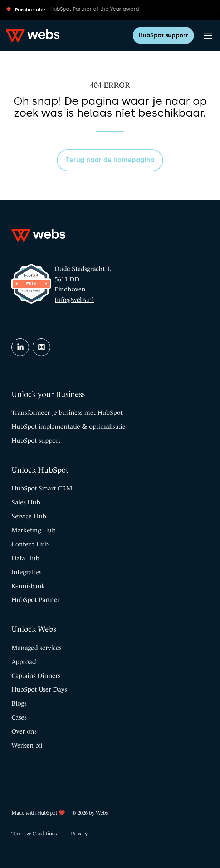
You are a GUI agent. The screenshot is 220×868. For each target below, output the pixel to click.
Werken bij (27, 745)
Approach (25, 662)
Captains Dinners (36, 676)
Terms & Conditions (34, 834)
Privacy (79, 834)
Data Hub (25, 558)
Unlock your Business (48, 394)
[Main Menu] (208, 36)
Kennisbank (28, 586)
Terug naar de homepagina (110, 160)
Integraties (26, 572)
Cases (19, 717)
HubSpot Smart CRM (42, 488)
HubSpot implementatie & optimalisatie (69, 427)
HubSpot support (163, 35)
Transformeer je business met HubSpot (67, 413)
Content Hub (30, 544)
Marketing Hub (33, 530)
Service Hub (29, 516)
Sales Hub (26, 502)
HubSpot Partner (36, 600)
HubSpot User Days (39, 689)
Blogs (19, 703)
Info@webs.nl (74, 300)
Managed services (36, 648)
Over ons (24, 731)
